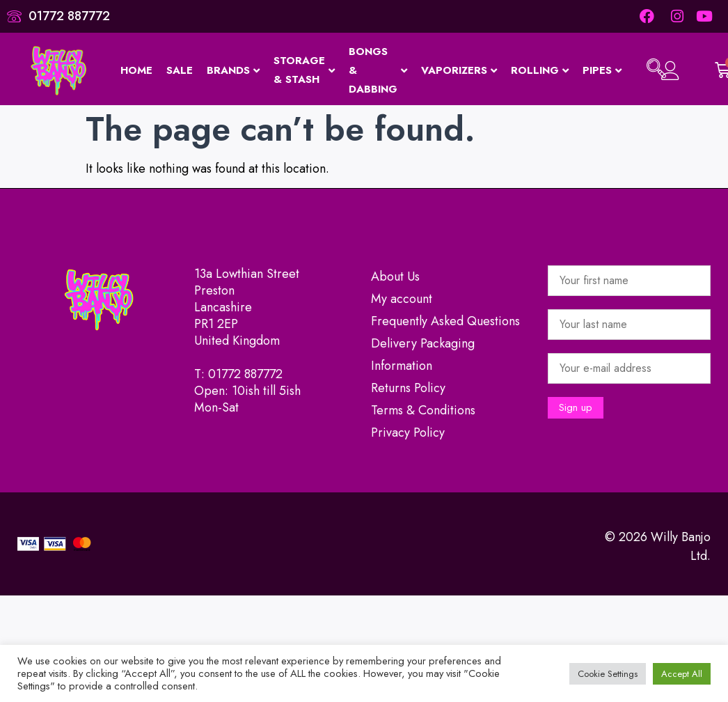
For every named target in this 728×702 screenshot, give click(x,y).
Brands (233, 70)
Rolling (540, 70)
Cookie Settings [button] (608, 674)
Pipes (602, 70)
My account (402, 299)
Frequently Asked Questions (445, 321)
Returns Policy (408, 388)
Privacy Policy (408, 432)
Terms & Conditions (423, 410)
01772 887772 (245, 374)
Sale (180, 70)
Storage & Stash (304, 70)
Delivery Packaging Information (423, 354)
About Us (395, 276)
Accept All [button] (682, 674)
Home (136, 70)
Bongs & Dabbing (378, 70)
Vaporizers (459, 70)
